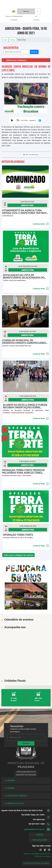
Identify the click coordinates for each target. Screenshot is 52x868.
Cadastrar (26, 743)
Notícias (13, 40)
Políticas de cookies (43, 856)
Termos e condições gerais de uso (37, 854)
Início (5, 40)
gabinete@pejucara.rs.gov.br (34, 829)
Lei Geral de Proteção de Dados (36, 863)
